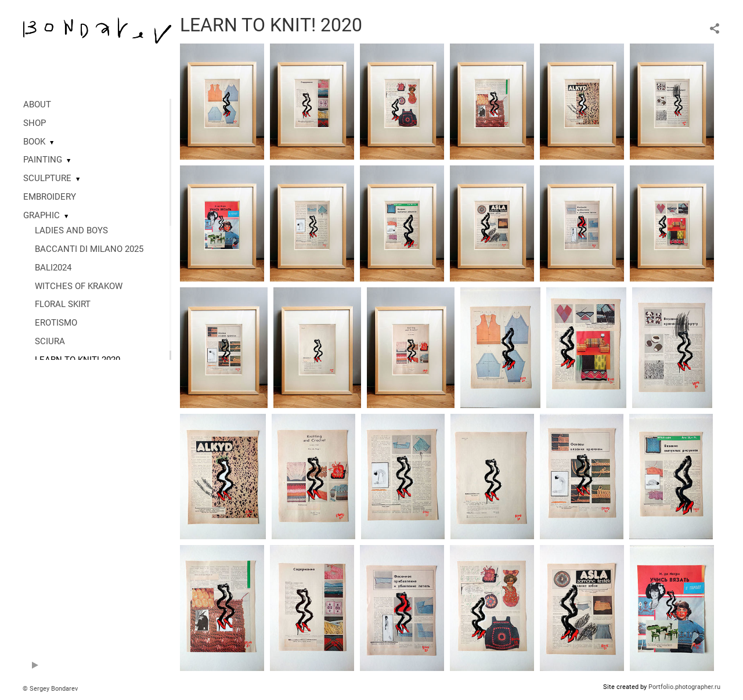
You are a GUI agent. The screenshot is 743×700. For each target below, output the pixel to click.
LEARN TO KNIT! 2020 (77, 360)
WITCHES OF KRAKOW (79, 286)
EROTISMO (56, 323)
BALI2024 (53, 268)
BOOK (34, 142)
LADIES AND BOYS (71, 230)
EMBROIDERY (50, 197)
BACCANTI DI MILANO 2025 (89, 249)
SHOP (35, 123)
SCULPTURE (47, 178)
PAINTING (43, 160)
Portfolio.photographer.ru (684, 687)
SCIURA (50, 341)
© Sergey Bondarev (50, 689)
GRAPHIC (42, 215)
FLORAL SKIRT (63, 304)
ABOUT (37, 104)
